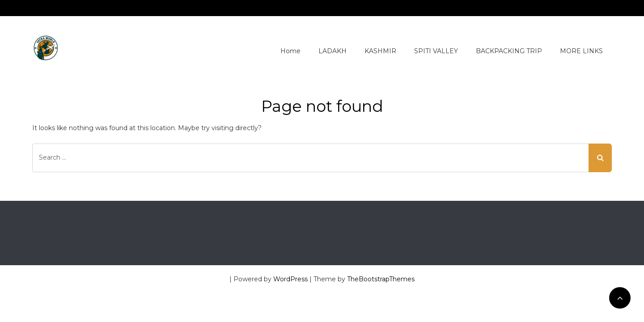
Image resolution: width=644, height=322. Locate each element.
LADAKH (333, 51)
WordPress (290, 279)
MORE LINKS (581, 51)
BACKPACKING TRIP (509, 51)
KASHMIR (380, 51)
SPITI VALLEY (436, 51)
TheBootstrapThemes (381, 279)
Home (290, 51)
